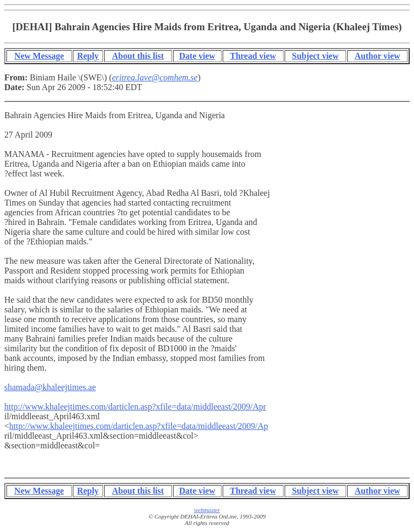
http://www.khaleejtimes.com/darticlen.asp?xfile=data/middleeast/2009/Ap (139, 426)
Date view (197, 56)
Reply (88, 56)
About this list (138, 56)
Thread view (253, 56)
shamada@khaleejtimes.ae (50, 387)
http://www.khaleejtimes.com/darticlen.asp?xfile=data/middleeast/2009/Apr (135, 407)
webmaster (207, 510)
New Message (39, 56)
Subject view (316, 56)
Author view (378, 56)
